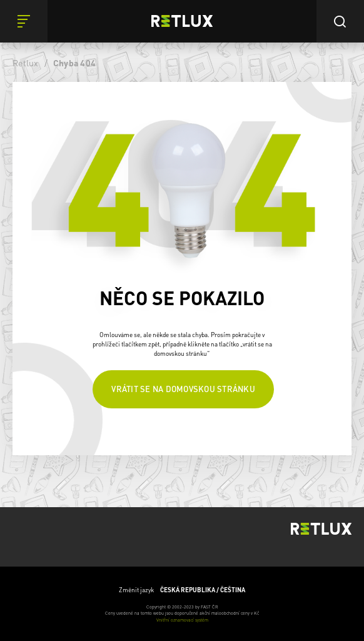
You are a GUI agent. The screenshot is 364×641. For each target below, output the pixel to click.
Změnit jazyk (182, 590)
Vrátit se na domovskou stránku (183, 389)
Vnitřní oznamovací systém (182, 620)
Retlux (26, 63)
